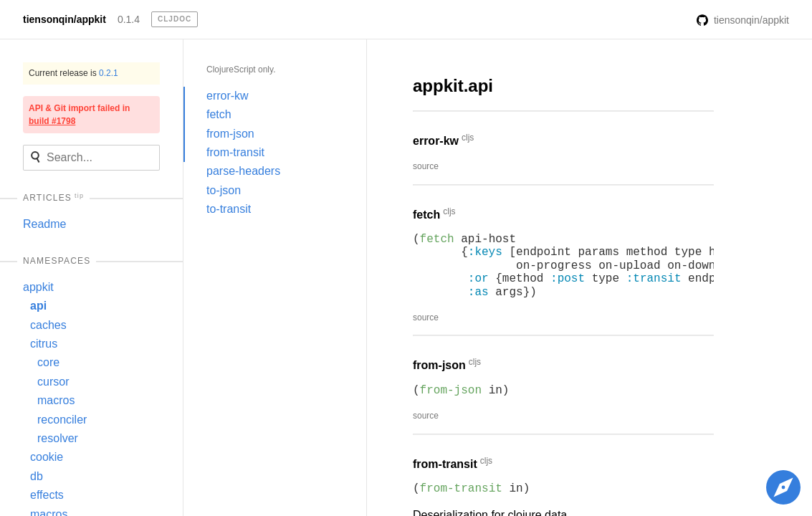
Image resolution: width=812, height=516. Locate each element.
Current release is (73, 73)
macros (56, 400)
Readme (44, 224)
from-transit (235, 152)
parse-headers (243, 171)
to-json (224, 190)
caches (48, 325)
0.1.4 (129, 19)
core (48, 362)
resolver (58, 438)
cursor (53, 382)
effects (47, 495)
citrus (44, 344)
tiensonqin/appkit (65, 19)
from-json (230, 134)
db (37, 476)
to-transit (229, 209)
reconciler (62, 420)
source (426, 166)
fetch (219, 114)
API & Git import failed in (79, 115)
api (38, 306)
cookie (47, 457)
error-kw (228, 96)
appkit (38, 287)
